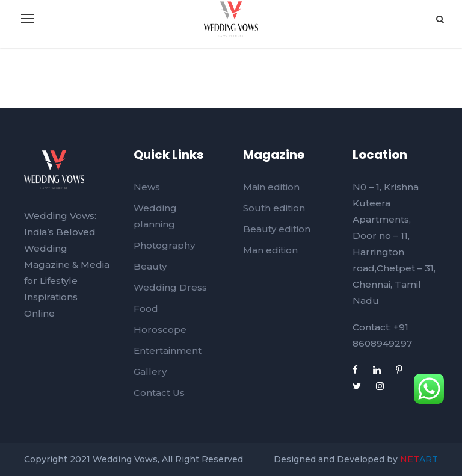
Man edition (270, 250)
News (147, 187)
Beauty (150, 266)
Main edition (271, 187)
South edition (274, 208)
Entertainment (168, 351)
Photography (164, 245)
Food (146, 308)
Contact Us (159, 393)
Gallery (150, 372)
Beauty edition (277, 229)
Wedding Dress (170, 287)
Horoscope (160, 329)
